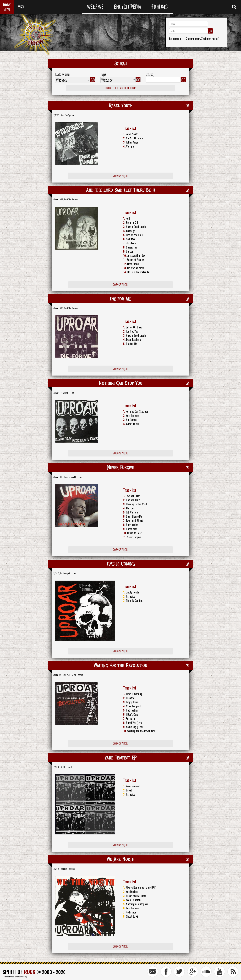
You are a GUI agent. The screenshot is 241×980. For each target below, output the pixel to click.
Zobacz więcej (121, 176)
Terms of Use (8, 977)
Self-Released (77, 675)
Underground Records (73, 477)
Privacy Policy (21, 977)
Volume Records (67, 393)
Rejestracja (175, 39)
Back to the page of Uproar (121, 88)
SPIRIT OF (19, 972)
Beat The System (67, 115)
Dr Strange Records (68, 573)
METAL (7, 10)
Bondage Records (68, 869)
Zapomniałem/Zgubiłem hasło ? (203, 39)
